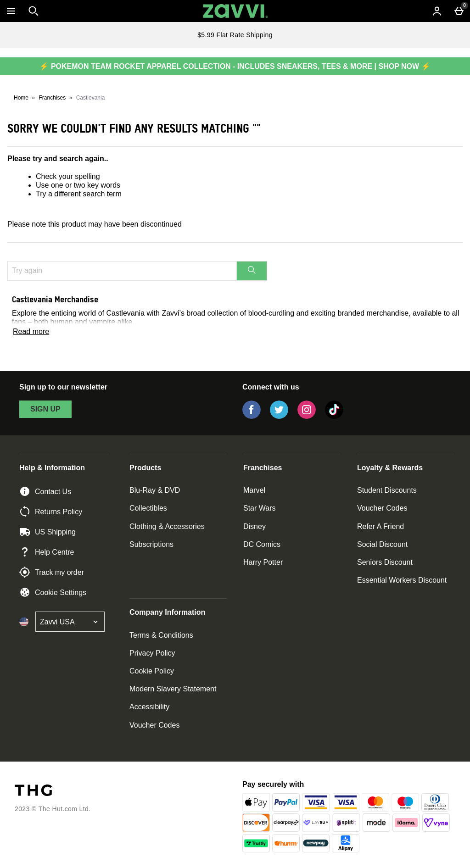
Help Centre (47, 552)
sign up (45, 409)
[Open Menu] (11, 11)
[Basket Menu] (459, 11)
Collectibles (148, 508)
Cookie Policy (152, 671)
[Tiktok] (334, 416)
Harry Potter (263, 562)
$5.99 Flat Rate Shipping (235, 35)
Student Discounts (387, 490)
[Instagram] (307, 416)
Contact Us (45, 491)
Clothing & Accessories (167, 526)
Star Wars (260, 508)
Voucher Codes (382, 508)
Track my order (52, 572)
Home (21, 98)
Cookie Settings (53, 592)
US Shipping (48, 532)
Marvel (254, 490)
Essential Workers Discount (402, 580)
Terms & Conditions (161, 635)
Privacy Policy (152, 653)
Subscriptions (151, 544)
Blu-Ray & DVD (155, 490)
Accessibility (149, 707)
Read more (31, 331)
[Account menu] (437, 11)
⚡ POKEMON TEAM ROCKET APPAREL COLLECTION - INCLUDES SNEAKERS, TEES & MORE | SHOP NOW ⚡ (235, 66)
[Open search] (34, 11)
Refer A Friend (380, 526)
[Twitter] (279, 416)
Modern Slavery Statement (173, 689)
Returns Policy (51, 512)
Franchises (53, 98)
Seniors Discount (385, 562)
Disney (255, 526)
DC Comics (262, 544)
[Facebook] (252, 416)
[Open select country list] (70, 622)
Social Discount (382, 544)
